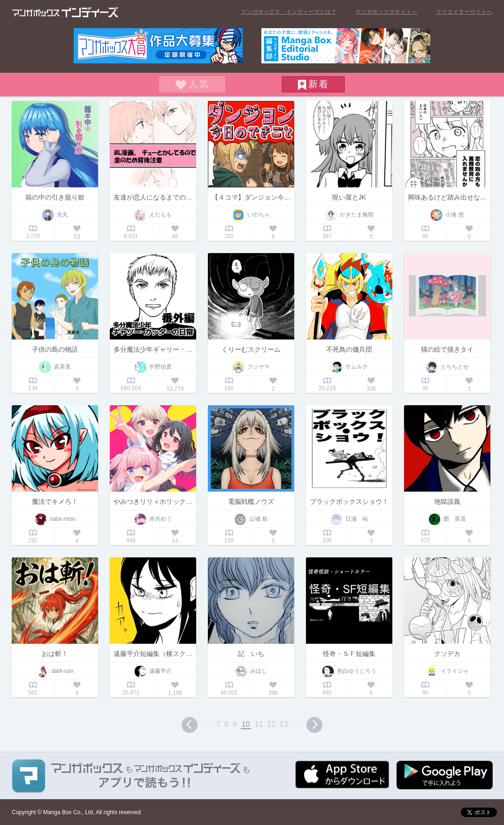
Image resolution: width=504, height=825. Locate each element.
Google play (445, 775)
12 (271, 724)
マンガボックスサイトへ (386, 12)
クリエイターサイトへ (464, 12)
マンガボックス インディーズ (65, 12)
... (209, 724)
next (314, 725)
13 (284, 724)
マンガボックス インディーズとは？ (289, 12)
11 (259, 724)
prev (190, 725)
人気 (199, 84)
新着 (319, 84)
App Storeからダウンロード (342, 775)
